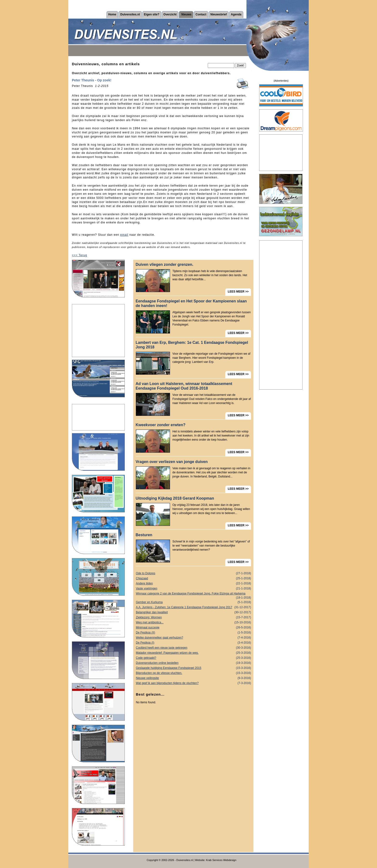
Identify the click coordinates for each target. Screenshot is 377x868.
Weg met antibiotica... (193, 623)
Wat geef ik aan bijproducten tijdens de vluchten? (193, 683)
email (124, 235)
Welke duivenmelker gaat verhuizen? (193, 638)
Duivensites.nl (130, 14)
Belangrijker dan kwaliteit (193, 612)
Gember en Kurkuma (193, 602)
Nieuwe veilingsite (193, 678)
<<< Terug (79, 255)
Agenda (236, 14)
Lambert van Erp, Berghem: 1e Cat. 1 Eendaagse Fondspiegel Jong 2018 (192, 345)
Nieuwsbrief (219, 14)
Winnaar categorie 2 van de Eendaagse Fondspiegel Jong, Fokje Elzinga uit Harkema (193, 594)
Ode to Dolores (193, 573)
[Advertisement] (98, 331)
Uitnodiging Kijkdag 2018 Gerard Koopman (175, 498)
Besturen (144, 535)
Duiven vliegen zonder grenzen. (164, 264)
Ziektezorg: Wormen (193, 617)
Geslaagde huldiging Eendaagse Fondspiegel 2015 (193, 668)
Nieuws (186, 14)
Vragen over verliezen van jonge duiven (172, 462)
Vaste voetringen (193, 589)
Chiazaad (193, 578)
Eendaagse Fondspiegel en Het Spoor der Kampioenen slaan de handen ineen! (191, 303)
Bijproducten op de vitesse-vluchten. (193, 673)
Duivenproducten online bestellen (193, 663)
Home (112, 14)
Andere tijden (193, 584)
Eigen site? (152, 14)
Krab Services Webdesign (221, 860)
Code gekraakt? (193, 658)
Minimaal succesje (193, 628)
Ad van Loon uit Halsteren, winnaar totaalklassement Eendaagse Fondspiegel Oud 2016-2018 (184, 386)
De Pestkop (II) (193, 633)
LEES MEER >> (238, 292)
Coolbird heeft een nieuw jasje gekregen (193, 648)
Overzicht (170, 14)
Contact (201, 14)
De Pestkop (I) (193, 643)
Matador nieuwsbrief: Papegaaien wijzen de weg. (193, 653)
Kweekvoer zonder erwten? (160, 425)
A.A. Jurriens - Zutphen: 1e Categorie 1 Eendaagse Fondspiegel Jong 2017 (193, 607)
